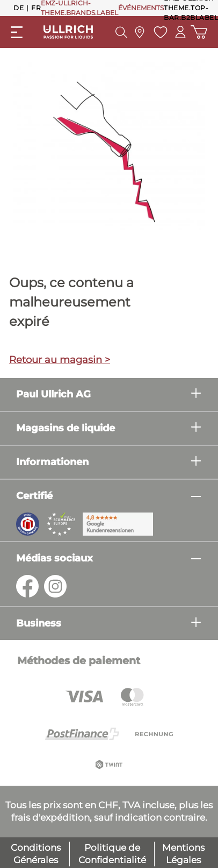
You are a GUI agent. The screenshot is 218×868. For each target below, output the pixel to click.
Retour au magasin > (60, 360)
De (19, 8)
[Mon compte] (180, 32)
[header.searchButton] (121, 32)
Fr (36, 8)
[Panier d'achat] (199, 32)
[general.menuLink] (17, 32)
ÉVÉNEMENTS (141, 8)
